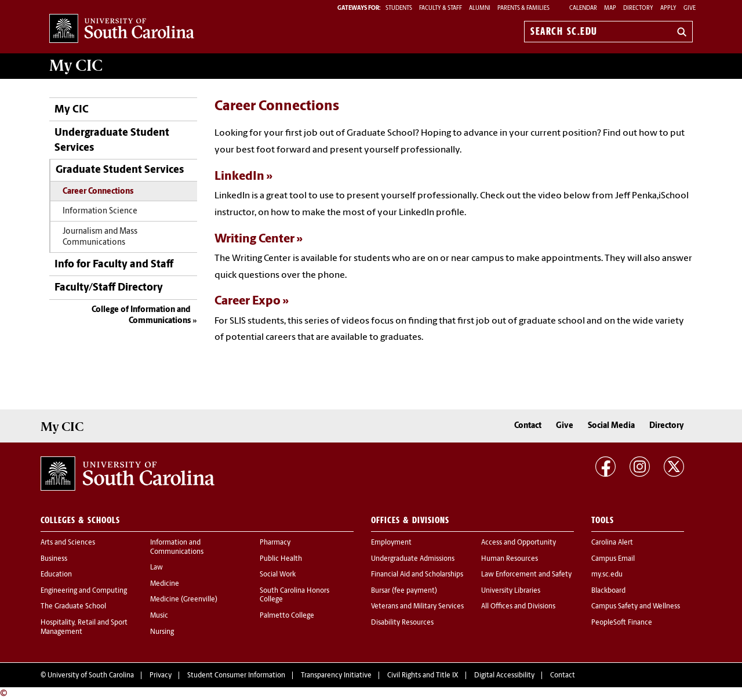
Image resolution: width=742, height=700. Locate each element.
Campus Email (613, 559)
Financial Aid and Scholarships (417, 575)
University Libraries (511, 591)
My (76, 66)
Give (690, 8)
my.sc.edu (607, 575)
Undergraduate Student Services (112, 140)
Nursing (162, 632)
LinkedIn (239, 177)
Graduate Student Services (120, 170)
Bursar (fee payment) (404, 591)
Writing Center (254, 239)
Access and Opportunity (519, 543)
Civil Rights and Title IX (423, 676)
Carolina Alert (612, 543)
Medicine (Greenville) (184, 600)
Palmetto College (287, 616)
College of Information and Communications (141, 316)
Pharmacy (275, 543)
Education (56, 575)
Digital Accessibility (504, 676)
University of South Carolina (91, 676)
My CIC (72, 110)
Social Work (278, 575)
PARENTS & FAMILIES (523, 8)
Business (54, 559)
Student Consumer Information (236, 676)
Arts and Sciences (68, 543)
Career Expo (248, 301)
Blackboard (608, 591)
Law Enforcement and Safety (526, 575)
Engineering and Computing (84, 591)
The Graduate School (73, 607)
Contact (528, 426)
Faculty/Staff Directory (109, 288)
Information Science (100, 211)
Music (159, 616)
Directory (638, 8)
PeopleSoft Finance (622, 623)
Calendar (583, 8)
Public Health (281, 559)
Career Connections (98, 192)
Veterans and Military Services (417, 607)
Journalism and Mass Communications (100, 237)
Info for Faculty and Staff (114, 265)
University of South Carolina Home (122, 29)
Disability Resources (402, 623)
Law (157, 568)
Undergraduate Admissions (413, 559)
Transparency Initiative (336, 676)
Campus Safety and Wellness (636, 607)
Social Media (611, 426)
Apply (668, 8)
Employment (391, 543)
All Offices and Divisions (518, 607)
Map (610, 8)
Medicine (165, 584)
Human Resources (510, 559)
